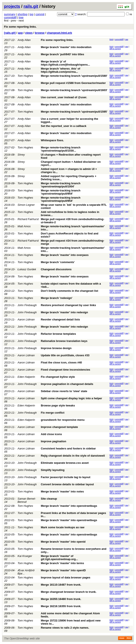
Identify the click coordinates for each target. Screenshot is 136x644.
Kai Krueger (25, 556)
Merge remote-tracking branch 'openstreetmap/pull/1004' (61, 185)
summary (10, 14)
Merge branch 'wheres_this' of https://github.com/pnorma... (60, 70)
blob (111, 39)
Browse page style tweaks (58, 405)
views (29, 33)
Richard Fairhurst (28, 219)
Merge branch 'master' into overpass (65, 255)
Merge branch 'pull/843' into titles (63, 54)
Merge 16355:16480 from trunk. (61, 599)
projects (12, 6)
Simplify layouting (53, 470)
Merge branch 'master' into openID (63, 570)
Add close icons (51, 434)
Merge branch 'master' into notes (62, 491)
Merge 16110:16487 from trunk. (61, 585)
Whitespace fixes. (52, 140)
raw (127, 39)
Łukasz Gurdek (27, 269)
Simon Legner (26, 205)
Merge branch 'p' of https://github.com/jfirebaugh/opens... (65, 63)
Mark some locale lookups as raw (63, 527)
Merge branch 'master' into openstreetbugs (69, 506)
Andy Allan (24, 40)
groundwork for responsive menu (63, 420)
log (31, 14)
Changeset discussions (56, 269)
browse (40, 33)
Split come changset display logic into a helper (71, 398)
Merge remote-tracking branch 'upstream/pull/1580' (74, 76)
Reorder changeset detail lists (60, 319)
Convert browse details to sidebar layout (67, 484)
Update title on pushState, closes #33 (65, 355)
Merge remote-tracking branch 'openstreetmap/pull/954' (61, 192)
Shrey (21, 155)
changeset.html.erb (59, 33)
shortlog (22, 14)
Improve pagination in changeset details (67, 384)
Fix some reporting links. (20, 27)
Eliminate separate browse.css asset (65, 463)
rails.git (31, 6)
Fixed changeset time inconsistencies (65, 370)
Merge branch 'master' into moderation (66, 47)
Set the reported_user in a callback (64, 126)
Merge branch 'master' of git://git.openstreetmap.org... (59, 558)
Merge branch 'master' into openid (63, 542)
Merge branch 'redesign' (57, 298)
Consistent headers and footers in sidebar (68, 448)
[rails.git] (10, 33)
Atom (122, 638)
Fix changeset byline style (58, 377)
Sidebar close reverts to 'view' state (64, 391)
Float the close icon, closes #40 (61, 362)
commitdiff (10, 17)
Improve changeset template (59, 427)
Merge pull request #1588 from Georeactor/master (73, 83)
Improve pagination (54, 441)
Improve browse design (56, 348)
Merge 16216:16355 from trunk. (61, 606)
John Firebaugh (27, 305)
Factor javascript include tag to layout (66, 477)
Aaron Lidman (26, 319)
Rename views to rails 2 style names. (65, 628)
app (20, 33)
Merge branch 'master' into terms (62, 563)
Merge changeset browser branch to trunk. (69, 592)
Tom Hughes (25, 76)
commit (40, 14)
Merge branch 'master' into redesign (64, 312)
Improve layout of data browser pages (66, 577)
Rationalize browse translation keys (64, 341)
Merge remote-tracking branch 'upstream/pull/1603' (74, 90)
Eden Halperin (26, 377)
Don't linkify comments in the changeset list (69, 291)
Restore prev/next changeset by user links (68, 305)
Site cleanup (49, 499)
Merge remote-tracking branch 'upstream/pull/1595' (74, 112)
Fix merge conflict (53, 413)
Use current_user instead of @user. (64, 97)
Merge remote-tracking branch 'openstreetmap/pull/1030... (61, 149)
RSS (129, 638)
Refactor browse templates (58, 334)
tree (21, 17)
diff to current (115, 49)
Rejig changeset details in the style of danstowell (73, 456)
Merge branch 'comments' (58, 262)
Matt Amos (24, 226)
